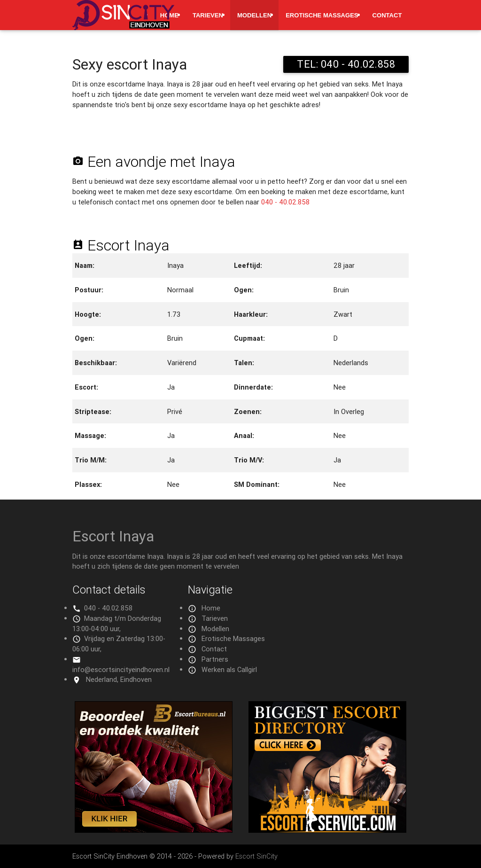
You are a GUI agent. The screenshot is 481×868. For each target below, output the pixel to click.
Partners (215, 659)
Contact (387, 15)
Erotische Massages (322, 15)
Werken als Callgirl (229, 669)
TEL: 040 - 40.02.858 (346, 64)
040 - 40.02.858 (285, 202)
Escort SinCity (256, 856)
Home (211, 608)
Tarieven (208, 15)
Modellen (254, 15)
